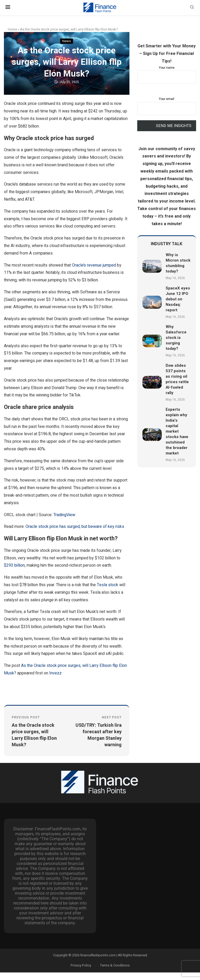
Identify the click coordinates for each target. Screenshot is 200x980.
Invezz (55, 673)
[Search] (192, 8)
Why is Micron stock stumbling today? (178, 263)
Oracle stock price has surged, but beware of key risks (75, 527)
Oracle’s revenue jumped (94, 265)
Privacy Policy (81, 965)
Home (12, 29)
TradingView (64, 515)
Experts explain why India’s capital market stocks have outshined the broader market (177, 431)
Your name (167, 75)
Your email (167, 106)
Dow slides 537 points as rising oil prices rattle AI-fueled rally (177, 379)
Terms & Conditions (115, 965)
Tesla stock (108, 585)
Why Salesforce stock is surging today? (176, 338)
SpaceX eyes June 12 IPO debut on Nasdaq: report (178, 299)
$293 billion (14, 565)
